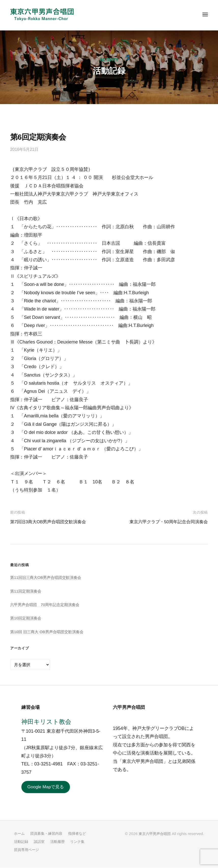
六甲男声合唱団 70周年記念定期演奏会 (47, 604)
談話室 (41, 842)
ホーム (20, 834)
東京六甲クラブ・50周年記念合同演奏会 (166, 522)
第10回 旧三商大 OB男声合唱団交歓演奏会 (49, 632)
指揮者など (81, 834)
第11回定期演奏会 (27, 591)
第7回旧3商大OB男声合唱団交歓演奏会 (50, 522)
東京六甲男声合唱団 (154, 834)
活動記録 (22, 842)
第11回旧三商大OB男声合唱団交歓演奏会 (48, 577)
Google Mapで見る (47, 787)
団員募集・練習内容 (48, 834)
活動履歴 (60, 842)
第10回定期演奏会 (27, 618)
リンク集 (81, 842)
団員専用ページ (27, 850)
